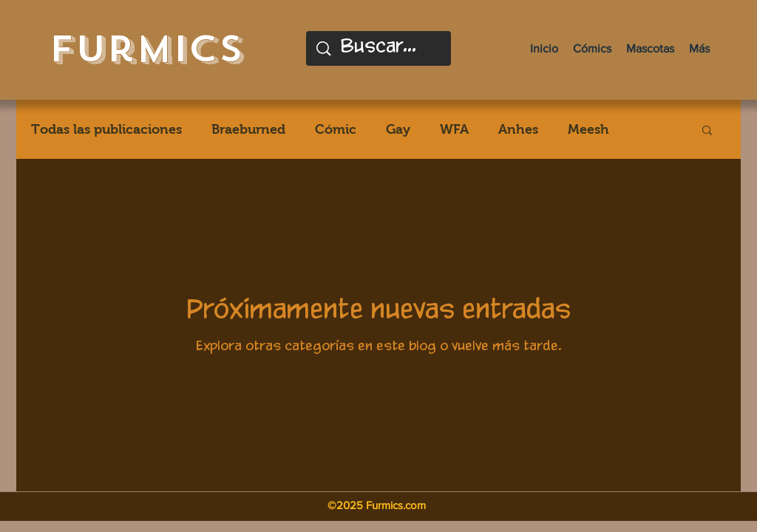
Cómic (336, 129)
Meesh (588, 129)
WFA (454, 129)
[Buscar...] (380, 48)
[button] (707, 131)
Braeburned (248, 129)
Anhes (518, 129)
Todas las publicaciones (106, 129)
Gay (398, 129)
